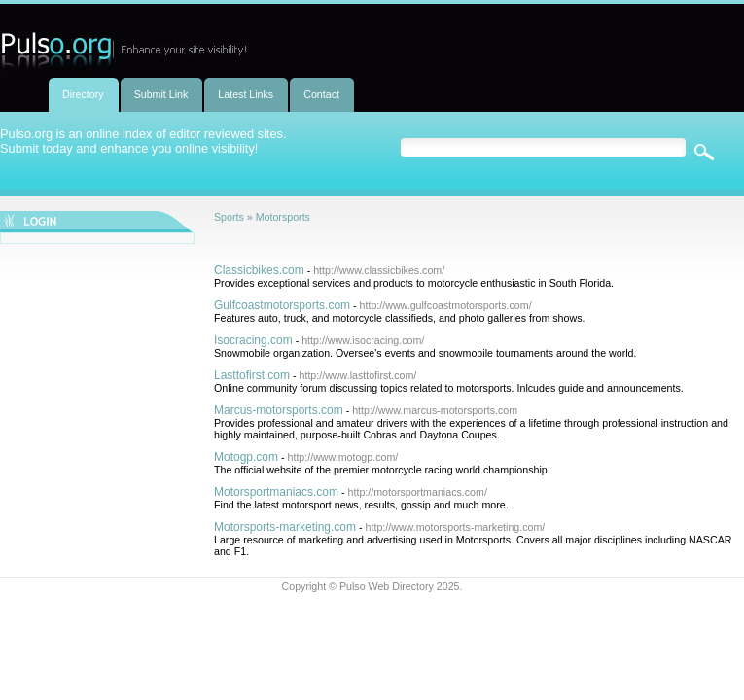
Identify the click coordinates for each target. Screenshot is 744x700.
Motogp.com (246, 457)
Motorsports (283, 217)
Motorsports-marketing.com (285, 527)
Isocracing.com (253, 340)
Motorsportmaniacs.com (276, 492)
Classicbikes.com (259, 270)
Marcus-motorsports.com (279, 410)
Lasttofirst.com (252, 375)
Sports (229, 217)
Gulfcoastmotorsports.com (282, 305)
